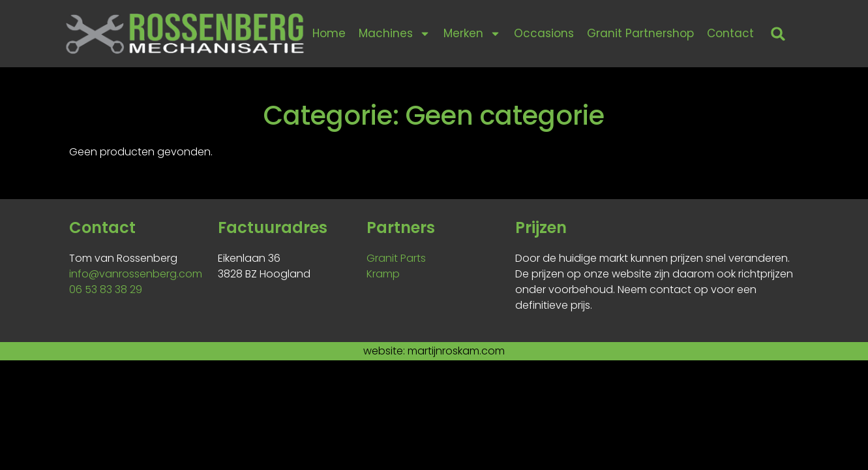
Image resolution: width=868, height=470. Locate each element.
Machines (395, 34)
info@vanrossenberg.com (136, 274)
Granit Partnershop (640, 33)
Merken (472, 34)
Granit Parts (396, 258)
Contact (730, 33)
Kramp (383, 274)
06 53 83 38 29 (106, 290)
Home (329, 33)
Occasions (544, 33)
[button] (778, 34)
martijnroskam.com (456, 351)
